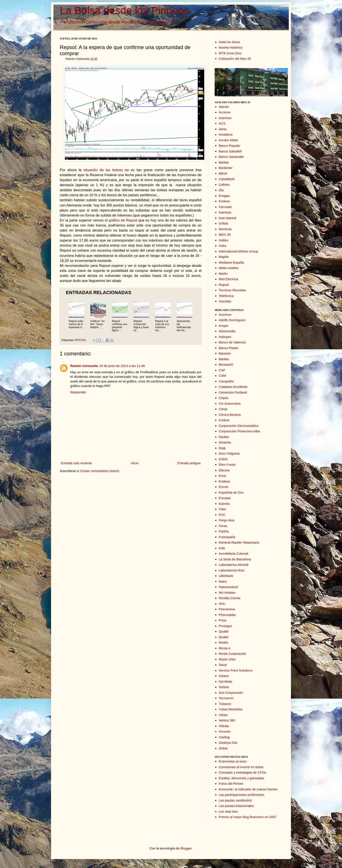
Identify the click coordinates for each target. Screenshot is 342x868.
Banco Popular (229, 146)
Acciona (225, 112)
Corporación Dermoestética (239, 426)
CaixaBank (227, 179)
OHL (222, 604)
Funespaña (227, 537)
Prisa (222, 620)
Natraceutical (228, 587)
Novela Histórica (231, 47)
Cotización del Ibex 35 (235, 59)
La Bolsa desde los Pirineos (124, 10)
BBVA (223, 173)
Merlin (223, 274)
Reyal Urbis (227, 659)
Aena (223, 129)
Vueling (224, 737)
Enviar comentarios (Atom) (100, 471)
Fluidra (224, 531)
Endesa (224, 201)
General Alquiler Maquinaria (239, 542)
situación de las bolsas (103, 170)
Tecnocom (226, 698)
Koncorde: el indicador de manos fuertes (248, 789)
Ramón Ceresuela (84, 366)
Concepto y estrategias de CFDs (242, 772)
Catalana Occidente (233, 387)
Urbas (223, 715)
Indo (222, 548)
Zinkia (223, 748)
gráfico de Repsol (123, 220)
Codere (224, 420)
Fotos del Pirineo (231, 784)
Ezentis (224, 504)
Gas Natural (227, 218)
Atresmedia (227, 331)
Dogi (222, 448)
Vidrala (224, 726)
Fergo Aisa (227, 520)
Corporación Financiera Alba (239, 431)
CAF (222, 370)
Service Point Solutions (236, 670)
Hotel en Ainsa (229, 42)
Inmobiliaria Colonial (233, 553)
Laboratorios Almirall (234, 565)
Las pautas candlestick (235, 800)
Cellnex (224, 185)
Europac (225, 498)
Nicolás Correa (230, 598)
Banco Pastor (229, 348)
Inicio (135, 463)
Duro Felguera (229, 453)
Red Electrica (228, 279)
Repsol (224, 285)
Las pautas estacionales (236, 806)
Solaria (224, 687)
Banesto (225, 353)
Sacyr (223, 665)
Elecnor (224, 470)
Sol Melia (226, 681)
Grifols (223, 223)
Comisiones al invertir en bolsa (241, 767)
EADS (223, 459)
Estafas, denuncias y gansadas (241, 778)
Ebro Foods (227, 465)
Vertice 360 (227, 720)
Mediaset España (231, 262)
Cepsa (223, 398)
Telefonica (226, 296)
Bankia (224, 162)
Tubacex (225, 704)
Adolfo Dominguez (232, 320)
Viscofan (225, 301)
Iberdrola (225, 229)
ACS (222, 123)
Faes (222, 509)
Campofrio (226, 381)
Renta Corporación (233, 654)
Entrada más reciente (76, 463)
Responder (78, 392)
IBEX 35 (225, 234)
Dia (221, 190)
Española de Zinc (231, 492)
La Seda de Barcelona (235, 559)
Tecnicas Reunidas (233, 290)
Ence (222, 476)
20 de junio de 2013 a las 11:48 (122, 366)
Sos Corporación (231, 693)
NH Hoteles (227, 593)
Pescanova (227, 609)
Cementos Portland (233, 392)
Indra (222, 246)
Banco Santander (231, 157)
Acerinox (225, 118)
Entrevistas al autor (233, 761)
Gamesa (225, 212)
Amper (224, 326)
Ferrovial (225, 207)
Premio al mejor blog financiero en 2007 (248, 817)
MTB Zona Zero (230, 53)
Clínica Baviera (230, 415)
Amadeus (226, 134)
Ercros (223, 487)
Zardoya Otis (228, 743)
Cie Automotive (230, 403)
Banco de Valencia (232, 342)
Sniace (224, 676)
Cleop (223, 409)
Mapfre (224, 257)
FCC (222, 515)
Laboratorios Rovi (232, 570)
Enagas (224, 196)
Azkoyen (225, 337)
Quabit (224, 631)
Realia (223, 642)
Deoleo (224, 437)
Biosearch (226, 364)
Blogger (186, 848)
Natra (223, 581)
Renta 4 (225, 648)
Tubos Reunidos (231, 709)
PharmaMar (227, 615)
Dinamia (225, 442)
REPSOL (80, 340)
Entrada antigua (189, 463)
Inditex (224, 240)
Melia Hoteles (229, 268)
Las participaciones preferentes (241, 795)
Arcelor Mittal (228, 140)
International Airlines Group (239, 251)
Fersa (223, 526)
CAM (222, 376)
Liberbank (226, 576)
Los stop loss (228, 811)
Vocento (225, 731)
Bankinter (226, 168)
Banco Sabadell (230, 151)
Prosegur (225, 626)
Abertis (224, 107)
